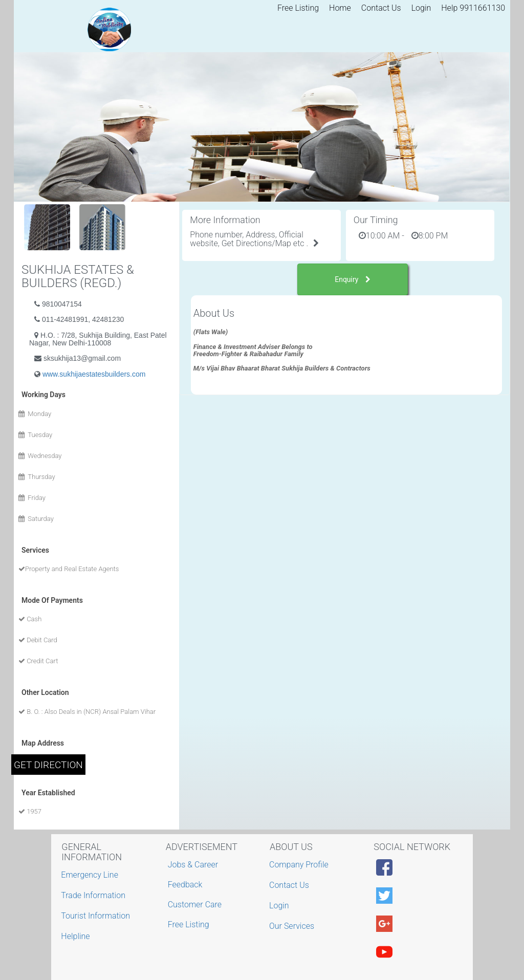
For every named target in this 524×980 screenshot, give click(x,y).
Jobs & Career (193, 865)
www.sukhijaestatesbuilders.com (94, 374)
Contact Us (381, 8)
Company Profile (300, 865)
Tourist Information (97, 916)
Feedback (185, 885)
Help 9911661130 (473, 8)
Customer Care (195, 905)
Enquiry (353, 279)
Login (421, 8)
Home (340, 8)
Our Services (293, 926)
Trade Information (94, 895)
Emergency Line (91, 875)
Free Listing (298, 8)
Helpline (77, 936)
